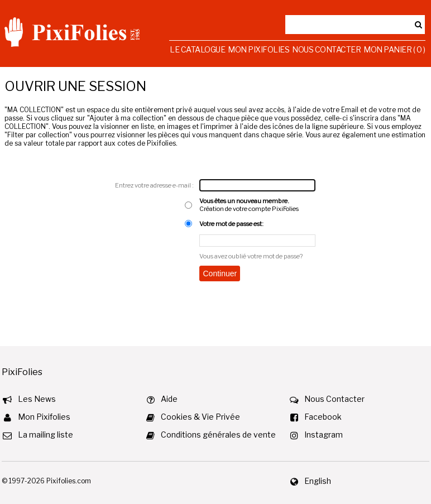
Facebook (323, 417)
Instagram (324, 435)
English (318, 481)
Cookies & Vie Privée (200, 417)
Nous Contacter (326, 49)
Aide (169, 399)
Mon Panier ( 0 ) (394, 49)
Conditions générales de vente (218, 435)
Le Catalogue (197, 49)
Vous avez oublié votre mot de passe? (251, 256)
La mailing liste (46, 435)
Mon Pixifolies (258, 49)
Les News (37, 399)
